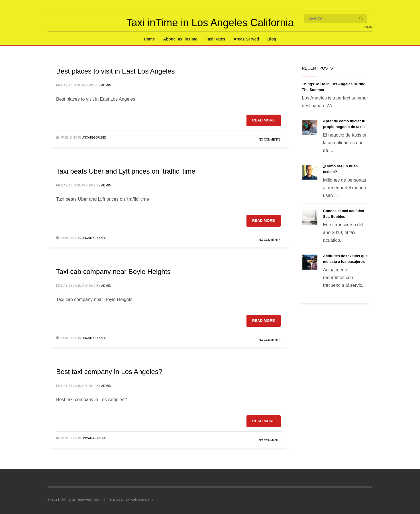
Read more (263, 120)
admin (106, 85)
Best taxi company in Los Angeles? (109, 372)
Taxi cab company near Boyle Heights (113, 272)
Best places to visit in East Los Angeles (115, 71)
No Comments (270, 140)
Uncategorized (94, 138)
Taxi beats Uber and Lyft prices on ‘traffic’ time (126, 171)
